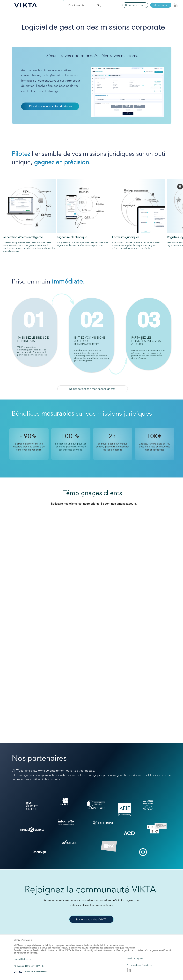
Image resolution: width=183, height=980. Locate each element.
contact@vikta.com (23, 959)
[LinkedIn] (176, 5)
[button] (77, 5)
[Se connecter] (161, 5)
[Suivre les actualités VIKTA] (91, 919)
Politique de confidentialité (139, 965)
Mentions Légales (135, 958)
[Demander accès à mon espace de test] (93, 389)
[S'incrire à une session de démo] (50, 106)
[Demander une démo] (135, 5)
